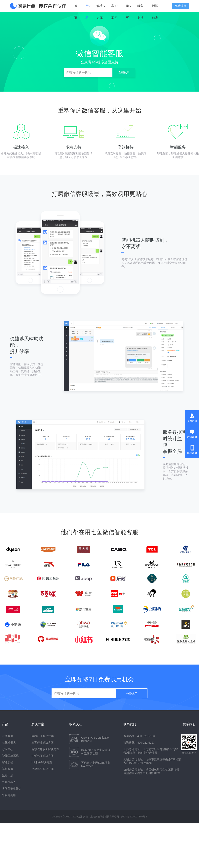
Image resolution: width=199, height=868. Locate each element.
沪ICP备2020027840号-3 (134, 817)
